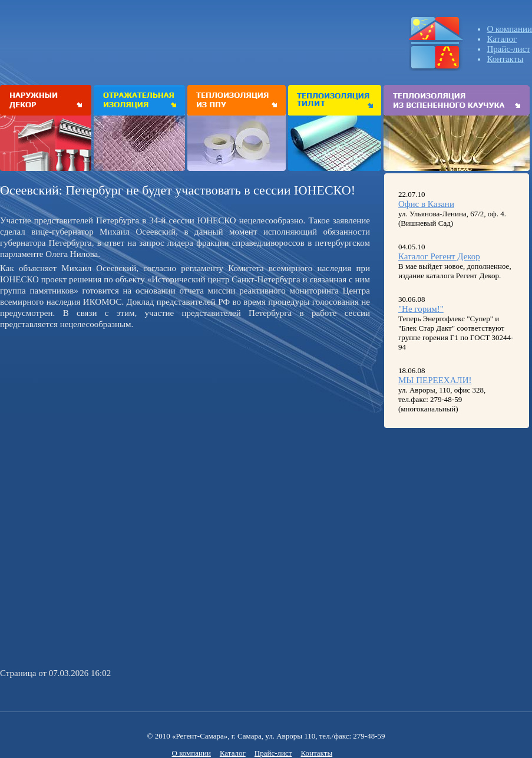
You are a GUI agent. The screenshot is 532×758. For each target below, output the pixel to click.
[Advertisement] (99, 416)
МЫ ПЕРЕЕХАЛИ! (435, 380)
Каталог (502, 39)
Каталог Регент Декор (439, 256)
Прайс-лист (508, 49)
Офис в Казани (426, 204)
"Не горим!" (421, 309)
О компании (509, 29)
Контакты (505, 59)
